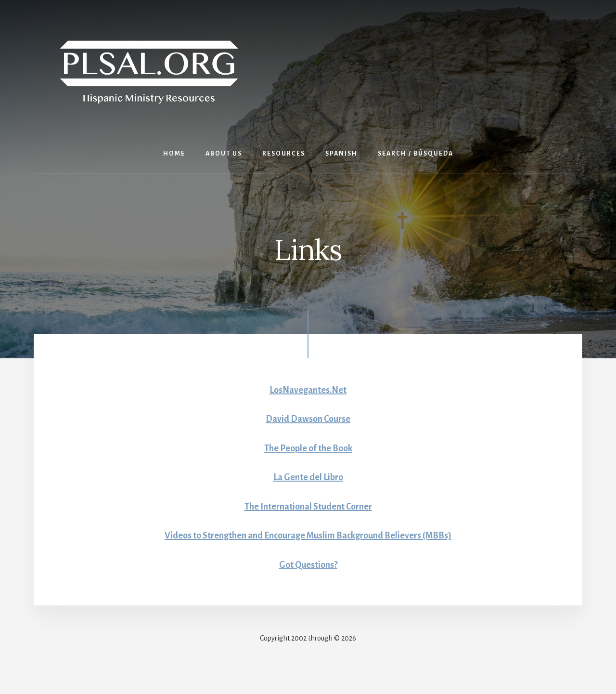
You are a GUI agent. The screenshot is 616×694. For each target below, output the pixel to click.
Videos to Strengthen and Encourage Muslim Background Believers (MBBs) (308, 536)
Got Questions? (308, 565)
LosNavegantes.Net (308, 390)
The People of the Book (308, 448)
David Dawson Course (308, 419)
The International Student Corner (308, 507)
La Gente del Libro (308, 477)
